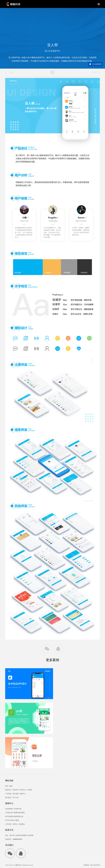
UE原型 (30, 790)
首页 (7, 786)
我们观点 (8, 797)
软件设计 (23, 790)
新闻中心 (23, 794)
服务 (11, 786)
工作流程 (8, 794)
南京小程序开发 (95, 865)
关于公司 (16, 797)
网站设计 (8, 790)
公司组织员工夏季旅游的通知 (15, 813)
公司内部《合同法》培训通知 (15, 824)
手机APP (16, 790)
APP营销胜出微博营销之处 (14, 816)
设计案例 (16, 794)
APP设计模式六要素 (12, 820)
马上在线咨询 (97, 64)
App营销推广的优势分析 (13, 809)
